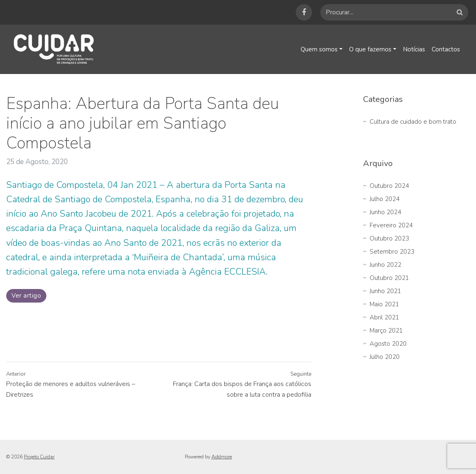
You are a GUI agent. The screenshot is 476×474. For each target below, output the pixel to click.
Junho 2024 (385, 212)
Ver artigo (26, 296)
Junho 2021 (385, 291)
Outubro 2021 (389, 278)
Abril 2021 (384, 317)
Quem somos (318, 49)
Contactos (446, 49)
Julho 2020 (385, 357)
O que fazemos (369, 49)
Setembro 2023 (392, 252)
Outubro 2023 (389, 238)
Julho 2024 (385, 199)
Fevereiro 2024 (391, 225)
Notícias (413, 49)
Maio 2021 (384, 304)
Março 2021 (386, 331)
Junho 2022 (385, 265)
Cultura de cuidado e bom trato (413, 122)
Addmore (222, 457)
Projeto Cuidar (39, 457)
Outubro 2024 (389, 186)
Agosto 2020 (388, 344)
